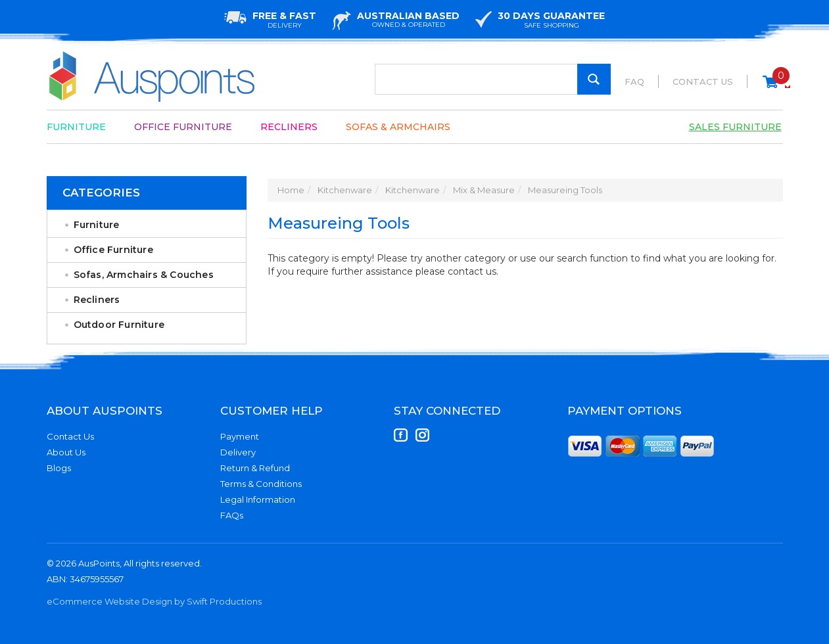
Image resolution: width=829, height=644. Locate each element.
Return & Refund (255, 468)
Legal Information (258, 499)
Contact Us (703, 81)
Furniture (76, 127)
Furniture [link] (97, 225)
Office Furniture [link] (113, 250)
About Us (66, 452)
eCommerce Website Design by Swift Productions (154, 601)
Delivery (238, 452)
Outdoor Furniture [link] (119, 325)
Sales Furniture (735, 127)
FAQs (232, 515)
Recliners (289, 127)
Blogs (59, 468)
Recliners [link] (97, 300)
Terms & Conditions (261, 484)
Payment (240, 436)
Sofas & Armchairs (398, 127)
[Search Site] (594, 79)
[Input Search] (492, 79)
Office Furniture (183, 127)
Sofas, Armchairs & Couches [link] (144, 275)
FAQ (634, 81)
